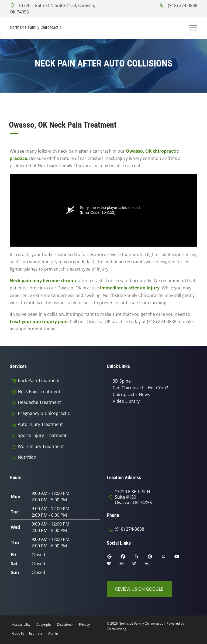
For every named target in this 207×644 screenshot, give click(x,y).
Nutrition (27, 457)
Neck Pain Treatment (39, 392)
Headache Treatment (39, 402)
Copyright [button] (44, 624)
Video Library (126, 401)
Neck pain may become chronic (43, 281)
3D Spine (122, 381)
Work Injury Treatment (41, 447)
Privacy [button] (84, 624)
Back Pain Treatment (39, 381)
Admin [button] (53, 633)
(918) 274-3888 (178, 5)
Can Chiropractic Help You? (140, 388)
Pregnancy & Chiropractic (44, 413)
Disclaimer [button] (65, 624)
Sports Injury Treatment (42, 435)
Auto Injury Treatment (40, 424)
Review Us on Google (139, 589)
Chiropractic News (131, 394)
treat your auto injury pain (39, 321)
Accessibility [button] (21, 624)
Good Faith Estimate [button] (27, 633)
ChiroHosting (117, 629)
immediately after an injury (130, 288)
